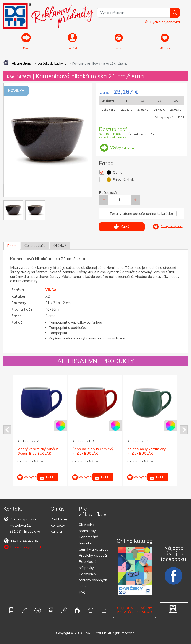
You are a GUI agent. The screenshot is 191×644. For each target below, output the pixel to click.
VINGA (51, 290)
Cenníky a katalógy (94, 549)
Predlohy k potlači (93, 555)
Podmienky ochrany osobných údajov (93, 580)
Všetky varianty (117, 147)
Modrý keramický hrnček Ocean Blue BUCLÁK (38, 451)
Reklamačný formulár (88, 540)
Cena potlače (35, 245)
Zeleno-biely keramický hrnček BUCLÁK (147, 451)
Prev (7, 430)
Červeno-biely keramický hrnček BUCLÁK (93, 451)
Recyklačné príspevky (88, 565)
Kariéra (56, 531)
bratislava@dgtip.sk (23, 547)
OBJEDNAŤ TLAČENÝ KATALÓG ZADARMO (135, 610)
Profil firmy (59, 519)
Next (184, 430)
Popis (12, 246)
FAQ (82, 592)
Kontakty (58, 525)
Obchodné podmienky (87, 528)
